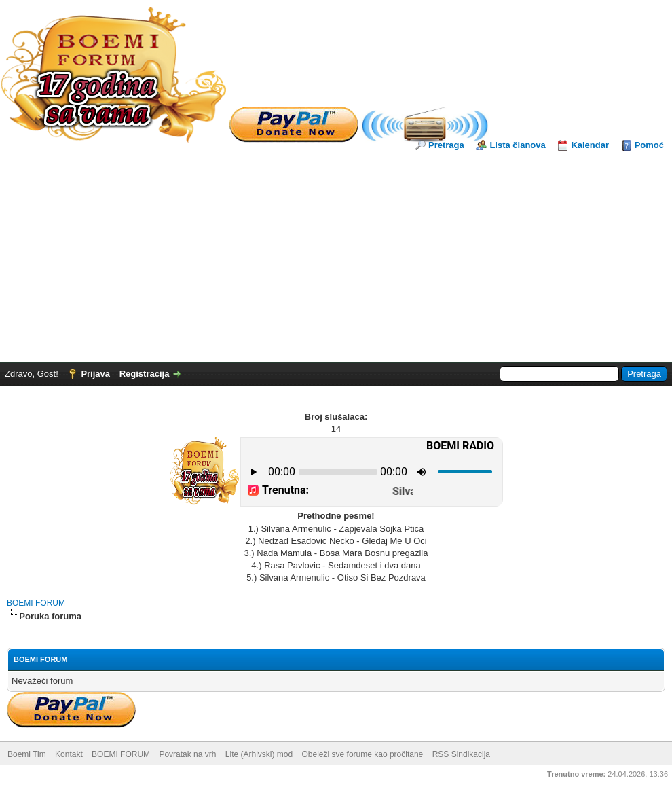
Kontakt (69, 754)
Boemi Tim (27, 754)
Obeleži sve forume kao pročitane (363, 754)
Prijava (95, 374)
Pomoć (649, 145)
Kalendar (590, 145)
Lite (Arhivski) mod (259, 754)
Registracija (145, 374)
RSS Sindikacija (461, 754)
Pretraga (446, 145)
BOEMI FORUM (36, 603)
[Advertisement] (336, 253)
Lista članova (517, 145)
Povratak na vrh (187, 754)
